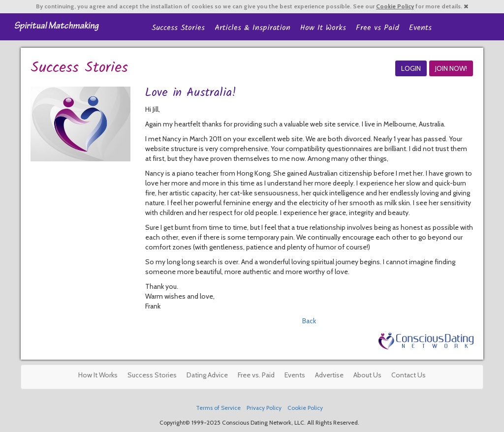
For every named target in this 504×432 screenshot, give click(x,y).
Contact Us (409, 375)
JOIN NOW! (451, 68)
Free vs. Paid (256, 375)
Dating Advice (207, 375)
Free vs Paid (378, 28)
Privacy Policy (264, 408)
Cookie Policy (395, 6)
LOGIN (411, 68)
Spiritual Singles (56, 26)
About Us (367, 375)
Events (420, 28)
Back (309, 321)
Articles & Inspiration (252, 28)
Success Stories (178, 28)
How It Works (323, 28)
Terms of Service (218, 408)
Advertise (329, 375)
